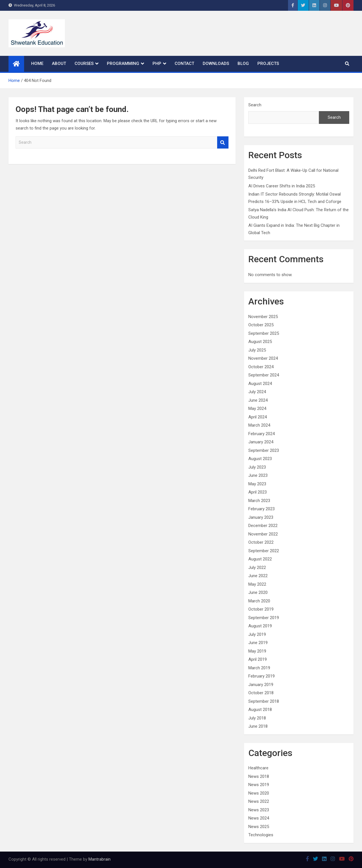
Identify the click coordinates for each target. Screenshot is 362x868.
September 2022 (264, 551)
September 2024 (264, 375)
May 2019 (257, 651)
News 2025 (259, 827)
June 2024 (258, 400)
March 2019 (259, 668)
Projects (268, 63)
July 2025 (257, 350)
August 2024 (260, 384)
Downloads (216, 63)
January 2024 (261, 442)
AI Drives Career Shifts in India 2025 (282, 186)
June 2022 (258, 576)
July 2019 (257, 634)
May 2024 (257, 408)
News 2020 (259, 793)
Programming (123, 63)
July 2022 (257, 568)
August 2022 (260, 559)
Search (223, 142)
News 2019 (259, 785)
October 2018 (261, 693)
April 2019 (258, 659)
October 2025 (261, 325)
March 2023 (259, 501)
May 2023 (257, 484)
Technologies (261, 835)
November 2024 (263, 358)
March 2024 (259, 425)
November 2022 (263, 534)
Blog (243, 63)
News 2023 (259, 810)
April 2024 (258, 417)
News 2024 (259, 818)
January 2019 (261, 685)
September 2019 (264, 618)
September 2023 (264, 450)
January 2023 (261, 517)
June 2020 (258, 592)
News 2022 (259, 801)
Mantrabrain (100, 859)
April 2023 (258, 492)
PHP (157, 63)
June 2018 (258, 726)
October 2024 (261, 367)
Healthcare (258, 768)
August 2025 (260, 342)
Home (37, 63)
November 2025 (263, 317)
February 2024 (262, 434)
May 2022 (257, 584)
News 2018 (259, 776)
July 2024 (257, 392)
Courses (84, 63)
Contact (184, 63)
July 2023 (257, 467)
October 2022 (261, 542)
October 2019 (261, 609)
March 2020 (259, 601)
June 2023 (258, 475)
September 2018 (264, 701)
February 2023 (262, 509)
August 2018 (260, 710)
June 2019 (258, 643)
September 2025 (264, 333)
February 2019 (262, 676)
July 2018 (257, 718)
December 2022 (263, 526)
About (59, 63)
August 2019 (260, 626)
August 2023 (260, 459)
